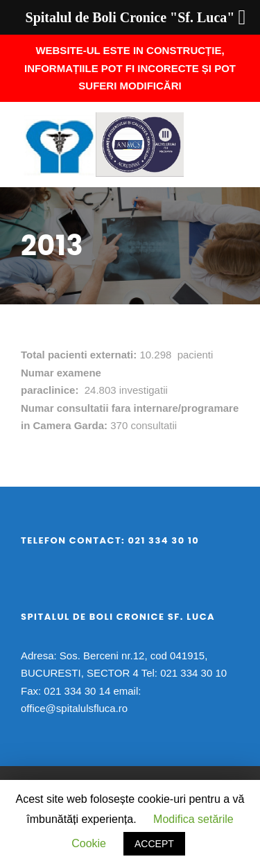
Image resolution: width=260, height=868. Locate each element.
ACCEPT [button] (154, 844)
